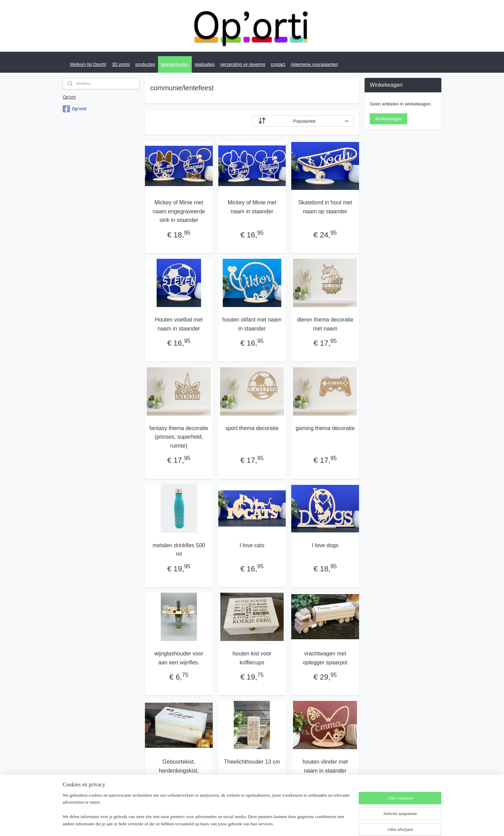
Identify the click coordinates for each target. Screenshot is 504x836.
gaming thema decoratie (325, 428)
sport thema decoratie (252, 428)
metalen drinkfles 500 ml (179, 550)
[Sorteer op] (303, 121)
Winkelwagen (388, 119)
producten (145, 64)
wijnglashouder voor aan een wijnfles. (179, 658)
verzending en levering (243, 64)
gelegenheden (175, 64)
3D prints (121, 64)
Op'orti (69, 97)
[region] (207, 814)
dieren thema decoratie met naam (325, 324)
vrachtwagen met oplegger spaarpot (325, 658)
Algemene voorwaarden (314, 64)
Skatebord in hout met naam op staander (325, 207)
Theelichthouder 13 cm (252, 762)
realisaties (205, 64)
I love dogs (325, 545)
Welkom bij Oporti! (88, 64)
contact (278, 64)
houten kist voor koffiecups (252, 658)
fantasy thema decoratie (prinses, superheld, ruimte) (179, 437)
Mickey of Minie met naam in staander (252, 207)
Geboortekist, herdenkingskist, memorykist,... (179, 771)
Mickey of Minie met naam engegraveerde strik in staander (179, 211)
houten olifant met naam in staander (252, 324)
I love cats (252, 545)
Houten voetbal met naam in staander (179, 324)
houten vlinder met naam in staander (325, 766)
